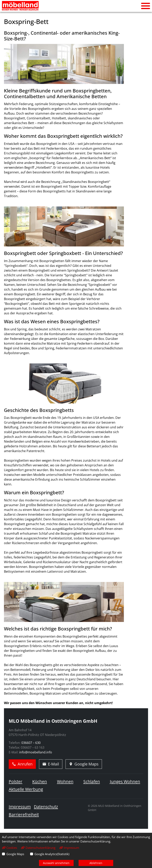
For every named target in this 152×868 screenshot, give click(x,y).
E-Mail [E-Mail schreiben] (51, 764)
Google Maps (15, 854)
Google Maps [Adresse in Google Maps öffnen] (84, 764)
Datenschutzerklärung (38, 848)
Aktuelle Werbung (26, 789)
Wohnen (65, 781)
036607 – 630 (31, 743)
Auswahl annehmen (56, 863)
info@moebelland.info (36, 752)
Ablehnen (96, 863)
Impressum (20, 807)
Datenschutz (46, 807)
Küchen (40, 781)
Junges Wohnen (125, 781)
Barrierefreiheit (24, 815)
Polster (16, 781)
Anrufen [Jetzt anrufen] (22, 764)
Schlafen (92, 781)
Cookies (9, 848)
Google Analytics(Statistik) (52, 854)
